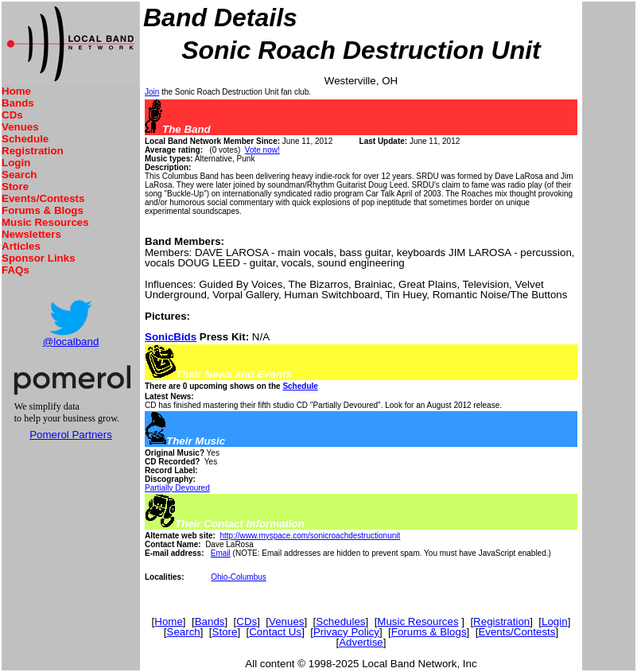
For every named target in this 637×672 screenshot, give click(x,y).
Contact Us (275, 632)
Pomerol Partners (71, 435)
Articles (21, 246)
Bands (18, 103)
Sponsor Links (39, 258)
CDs (12, 115)
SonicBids (171, 337)
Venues (20, 127)
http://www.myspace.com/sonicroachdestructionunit (310, 536)
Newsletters (31, 234)
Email (221, 553)
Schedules (340, 622)
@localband (71, 342)
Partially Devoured (177, 488)
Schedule (25, 139)
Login (16, 163)
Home (16, 91)
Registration (33, 151)
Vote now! (262, 150)
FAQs (16, 270)
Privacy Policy (346, 632)
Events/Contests (43, 198)
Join (152, 92)
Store (15, 186)
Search (19, 175)
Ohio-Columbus (238, 577)
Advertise (361, 642)
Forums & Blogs (43, 210)
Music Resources (45, 222)
